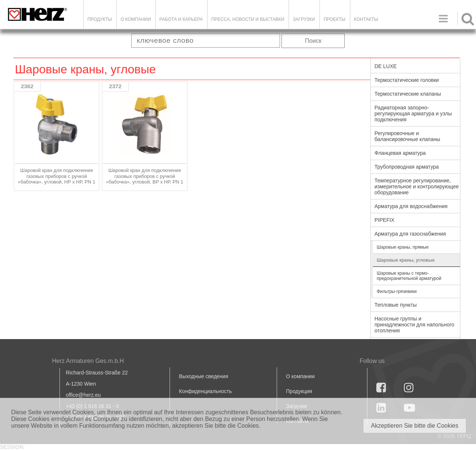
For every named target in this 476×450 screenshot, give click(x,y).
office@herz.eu (83, 395)
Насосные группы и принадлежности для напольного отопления (414, 325)
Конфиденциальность (205, 391)
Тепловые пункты (396, 305)
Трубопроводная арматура (407, 167)
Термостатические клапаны (408, 94)
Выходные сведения (203, 376)
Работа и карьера (181, 19)
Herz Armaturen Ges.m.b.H (88, 361)
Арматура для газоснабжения (410, 234)
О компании (136, 19)
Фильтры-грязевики (397, 291)
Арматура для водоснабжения (411, 206)
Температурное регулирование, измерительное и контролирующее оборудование (417, 186)
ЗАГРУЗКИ (304, 19)
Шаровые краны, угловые (406, 260)
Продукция (299, 391)
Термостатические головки (407, 80)
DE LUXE (386, 66)
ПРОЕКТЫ (335, 19)
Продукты (100, 19)
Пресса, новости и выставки (248, 19)
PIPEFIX (385, 220)
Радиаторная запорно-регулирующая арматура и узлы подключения (413, 114)
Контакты (366, 19)
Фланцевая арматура (400, 153)
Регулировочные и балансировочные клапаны (407, 136)
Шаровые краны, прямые (403, 247)
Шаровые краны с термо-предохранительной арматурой (409, 276)
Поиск (313, 41)
